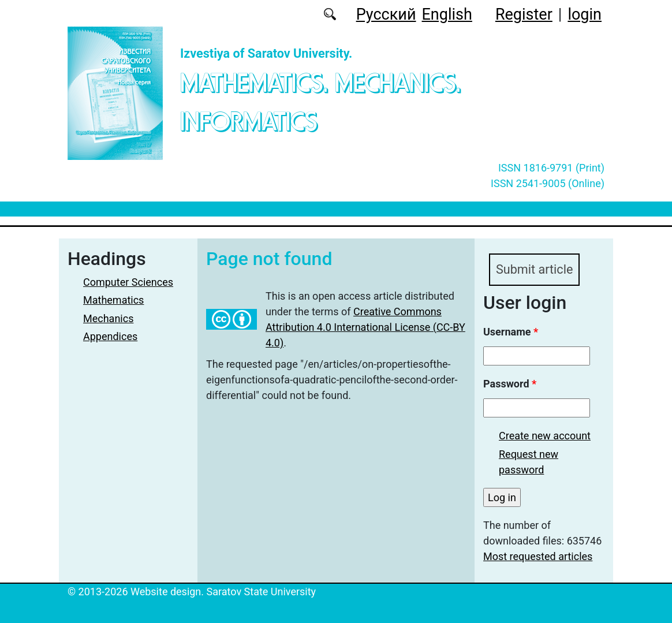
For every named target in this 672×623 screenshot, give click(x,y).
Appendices (110, 336)
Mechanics (108, 318)
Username (511, 332)
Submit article (534, 269)
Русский (386, 14)
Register (524, 14)
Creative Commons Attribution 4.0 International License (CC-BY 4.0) (365, 327)
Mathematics (113, 300)
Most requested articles (538, 556)
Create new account (545, 436)
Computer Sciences (128, 282)
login (585, 14)
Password (510, 384)
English (447, 14)
